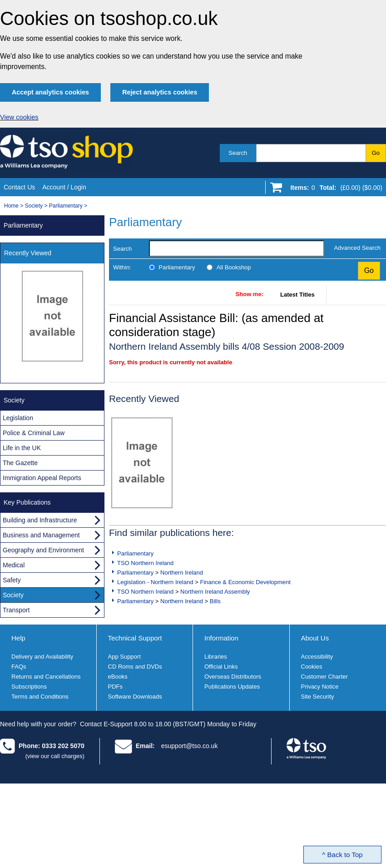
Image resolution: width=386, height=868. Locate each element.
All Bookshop (234, 267)
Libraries (216, 657)
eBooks (118, 677)
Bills (215, 601)
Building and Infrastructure (40, 520)
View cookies (19, 117)
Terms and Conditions (40, 697)
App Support (124, 657)
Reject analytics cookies (160, 92)
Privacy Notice (320, 687)
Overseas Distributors (233, 677)
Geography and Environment (43, 550)
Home (11, 206)
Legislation (18, 418)
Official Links (221, 667)
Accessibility (317, 657)
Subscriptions (29, 687)
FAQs (19, 667)
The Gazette (20, 463)
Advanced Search (357, 248)
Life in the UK (22, 448)
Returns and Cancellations (46, 677)
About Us (315, 638)
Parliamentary (66, 206)
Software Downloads (135, 697)
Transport (16, 610)
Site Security (318, 697)
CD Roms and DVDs (135, 667)
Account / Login (64, 187)
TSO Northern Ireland (145, 563)
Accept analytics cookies (50, 92)
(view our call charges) (55, 756)
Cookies (312, 667)
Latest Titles (297, 295)
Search (238, 153)
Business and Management (41, 535)
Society (34, 206)
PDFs (116, 687)
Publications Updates (232, 687)
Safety (12, 580)
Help (18, 638)
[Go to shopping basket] (334, 189)
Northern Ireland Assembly (215, 592)
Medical (14, 565)
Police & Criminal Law (34, 433)
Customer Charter (324, 677)
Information (221, 638)
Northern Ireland (182, 573)
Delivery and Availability (42, 657)
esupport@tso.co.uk (190, 746)
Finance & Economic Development (245, 582)
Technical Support (135, 638)
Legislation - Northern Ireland (155, 582)
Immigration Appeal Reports (42, 478)
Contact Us (19, 187)
